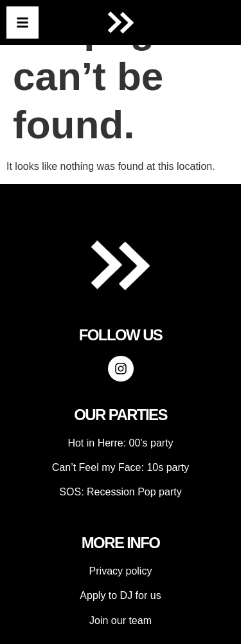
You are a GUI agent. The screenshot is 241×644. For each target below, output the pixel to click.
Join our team (121, 621)
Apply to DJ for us (120, 595)
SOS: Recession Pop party (120, 492)
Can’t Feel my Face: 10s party (121, 467)
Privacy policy (121, 571)
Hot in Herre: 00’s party (120, 443)
